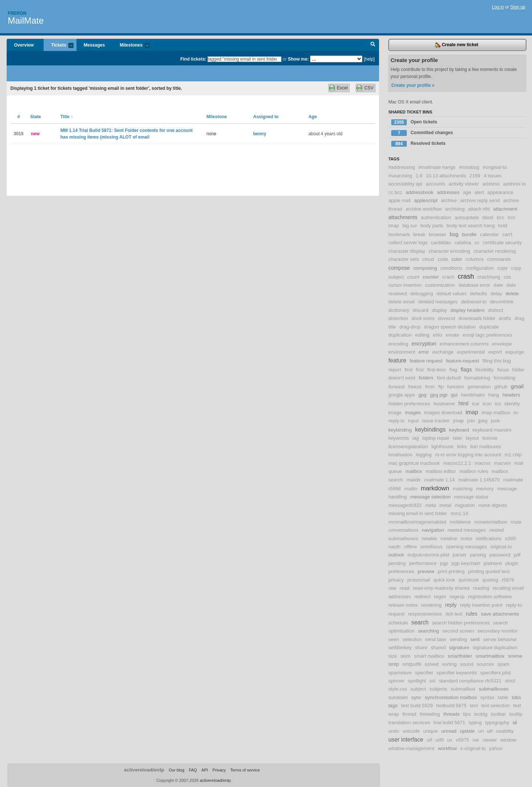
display (439, 310)
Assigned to (266, 117)
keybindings (430, 430)
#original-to (495, 167)
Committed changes (422, 133)
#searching (400, 176)
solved (432, 664)
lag (416, 438)
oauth (394, 547)
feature (397, 360)
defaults (478, 294)
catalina (463, 243)
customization (440, 285)
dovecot (447, 318)
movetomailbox (491, 522)
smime (515, 656)
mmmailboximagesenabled (417, 522)
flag (453, 370)
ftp (441, 387)
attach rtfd (479, 209)
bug (454, 234)
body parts (432, 226)
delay (497, 294)
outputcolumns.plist (428, 555)
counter (431, 277)
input (414, 421)
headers (511, 395)
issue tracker (436, 421)
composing (425, 268)
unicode (411, 731)
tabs (516, 697)
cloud (428, 259)
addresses (448, 192)
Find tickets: (193, 59)
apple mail (399, 200)
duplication (400, 335)
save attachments (500, 614)
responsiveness (425, 614)
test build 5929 (417, 706)
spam (503, 664)
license (490, 438)
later (458, 438)
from (430, 387)
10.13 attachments (446, 176)
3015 (19, 134)
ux (450, 740)
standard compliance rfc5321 (470, 681)
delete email (401, 302)
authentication (436, 217)
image (395, 413)
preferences (401, 571)
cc (477, 243)
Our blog (176, 770)
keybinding (400, 430)
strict (510, 681)
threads (451, 714)
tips (467, 714)
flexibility (484, 370)
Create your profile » (413, 85)
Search (373, 45)
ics (498, 404)
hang (494, 395)
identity (512, 404)
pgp (444, 563)
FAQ (193, 770)
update (467, 731)
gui (454, 395)
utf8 (440, 740)
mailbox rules (474, 471)
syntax (487, 697)
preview (426, 571)
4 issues (492, 176)
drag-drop (410, 327)
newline (449, 539)
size (393, 656)
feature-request (462, 361)
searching (428, 631)
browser (438, 234)
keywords (399, 438)
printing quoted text (489, 571)
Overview (24, 45)
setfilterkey (400, 648)
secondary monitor (498, 631)
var (476, 740)
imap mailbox (496, 413)
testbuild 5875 (451, 706)
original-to (501, 547)
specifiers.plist (496, 673)
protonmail (419, 580)
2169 (475, 176)
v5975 (463, 740)
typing (475, 723)
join (471, 421)
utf (429, 740)
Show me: (298, 59)
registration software (490, 597)
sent (475, 639)
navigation (433, 530)
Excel (342, 88)
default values (451, 294)
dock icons (423, 318)
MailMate (26, 21)
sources (485, 664)
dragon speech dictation (450, 327)
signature (459, 648)
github (501, 387)
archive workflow (424, 209)
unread (449, 731)
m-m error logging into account (468, 455)
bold (503, 226)
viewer (490, 740)
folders (426, 378)
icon (487, 404)
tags (393, 706)
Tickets (58, 46)
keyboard (459, 430)
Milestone (217, 117)
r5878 (508, 580)
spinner (396, 681)
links (462, 447)
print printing (451, 571)
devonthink (502, 302)
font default (449, 378)
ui (515, 722)
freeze (415, 387)
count (413, 277)
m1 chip (513, 455)
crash (466, 276)
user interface (406, 740)
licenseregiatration (408, 447)
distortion (398, 318)
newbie (429, 539)
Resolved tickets (418, 144)
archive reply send (480, 200)
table (503, 697)
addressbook (420, 192)
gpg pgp (439, 395)
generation (479, 387)
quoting (490, 580)
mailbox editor (441, 471)
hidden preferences (409, 404)
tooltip (516, 714)
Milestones (131, 46)
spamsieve (400, 673)
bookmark (399, 234)
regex (440, 597)
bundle (469, 234)
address (491, 184)
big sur (410, 226)
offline (411, 547)
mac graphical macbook (414, 463)
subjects (438, 689)
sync (416, 697)
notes (466, 539)
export (495, 352)
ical (475, 404)
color (457, 259)
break (419, 234)
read (405, 588)
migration (465, 505)
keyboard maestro (492, 430)
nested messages (466, 530)
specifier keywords (457, 673)
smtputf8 (412, 664)
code (443, 259)
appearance (500, 192)
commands (499, 259)
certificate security (502, 243)
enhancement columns (464, 344)
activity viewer (464, 184)
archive (449, 200)
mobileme (460, 522)
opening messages (466, 547)
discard (421, 310)
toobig (481, 714)
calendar (489, 234)
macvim (502, 463)
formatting (504, 378)
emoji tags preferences (487, 335)
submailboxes (494, 689)
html (463, 403)
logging (424, 455)
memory (485, 489)
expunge (515, 352)
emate (452, 335)
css (507, 277)
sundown (398, 697)
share (421, 648)
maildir (414, 480)
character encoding (449, 251)
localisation (400, 455)
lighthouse (443, 447)
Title (66, 117)
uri (481, 731)
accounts (435, 184)
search (420, 622)
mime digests (493, 505)
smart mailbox (429, 656)
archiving (455, 209)
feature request (426, 361)
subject (418, 689)
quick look (444, 580)
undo (394, 731)
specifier (424, 673)
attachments (403, 217)
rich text (454, 614)
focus (503, 370)
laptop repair (436, 438)
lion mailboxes (486, 447)
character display (407, 251)
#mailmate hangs (437, 167)
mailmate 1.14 (439, 480)
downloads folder (477, 318)
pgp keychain (466, 563)
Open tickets (414, 122)
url (490, 731)
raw (392, 588)
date (498, 285)
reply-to (514, 605)
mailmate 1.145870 (479, 480)
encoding (398, 344)
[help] (369, 59)
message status (471, 497)
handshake (473, 395)
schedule (398, 623)
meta (431, 505)
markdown (435, 488)
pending (397, 563)
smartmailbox (490, 656)
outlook (396, 555)
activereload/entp (144, 770)
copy (502, 268)
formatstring (477, 378)
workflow (447, 748)
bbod (488, 217)
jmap (459, 421)
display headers (467, 310)
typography (497, 723)
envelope (502, 344)
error (424, 352)
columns (475, 259)
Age (313, 117)
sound (467, 664)
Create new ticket (457, 45)
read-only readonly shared (441, 588)
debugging (422, 294)
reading (481, 588)
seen (394, 639)
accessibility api (405, 184)
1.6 (419, 176)
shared (438, 648)
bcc (500, 217)
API (205, 770)
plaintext (493, 563)
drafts (505, 318)
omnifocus (432, 547)
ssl (432, 681)
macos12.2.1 (457, 463)
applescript (426, 200)
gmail (517, 386)
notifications (489, 539)
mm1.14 (460, 513)
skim (405, 656)
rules (472, 614)
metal (445, 505)
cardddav (441, 243)
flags (466, 369)
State (36, 117)
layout (472, 438)
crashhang (489, 277)
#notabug (469, 167)
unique (430, 731)
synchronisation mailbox (451, 697)
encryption (424, 344)
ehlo (438, 335)
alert (479, 192)
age (467, 192)
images (413, 413)
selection (412, 639)
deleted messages (438, 302)
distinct (496, 310)
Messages (94, 45)
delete (512, 294)
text (474, 706)
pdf (517, 555)
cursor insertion (405, 285)
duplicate (489, 327)
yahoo (496, 748)
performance (423, 563)
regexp (457, 597)
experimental (471, 352)
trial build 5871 (449, 723)
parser (459, 555)
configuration (480, 268)
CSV (369, 88)
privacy (396, 580)
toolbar (498, 714)
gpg (422, 395)
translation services (409, 723)
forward (396, 387)
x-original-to (473, 748)
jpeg (483, 421)
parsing (478, 555)
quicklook (469, 580)
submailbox (463, 689)
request (396, 614)
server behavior (500, 639)
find (408, 370)
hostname (444, 404)
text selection (496, 706)
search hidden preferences (461, 623)
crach (448, 277)
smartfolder (460, 656)
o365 (510, 539)
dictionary (399, 310)
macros (483, 463)
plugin (512, 563)
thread (409, 714)
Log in (498, 7)
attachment (505, 209)
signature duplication (495, 648)
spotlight (417, 681)
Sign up (518, 7)
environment (402, 352)
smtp (394, 664)
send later (436, 639)
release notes (403, 605)
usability (505, 731)
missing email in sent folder (418, 513)
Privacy (219, 770)
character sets (404, 259)
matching (463, 489)
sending (458, 639)
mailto (411, 489)
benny (260, 134)
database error (474, 285)
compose (399, 268)
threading (430, 714)
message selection (430, 497)
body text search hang (471, 226)
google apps (402, 395)
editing (422, 335)
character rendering (495, 251)
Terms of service (245, 770)
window (508, 740)
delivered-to (474, 302)
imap (472, 412)
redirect (422, 597)
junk (495, 421)
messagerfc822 (405, 505)
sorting (450, 664)
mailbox (414, 471)
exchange (443, 352)
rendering (432, 605)
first (420, 370)
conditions (451, 268)
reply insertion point (481, 605)
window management (411, 748)
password (500, 555)
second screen (458, 631)
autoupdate (467, 217)
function (456, 387)
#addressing (402, 167)
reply (451, 605)
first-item (436, 370)
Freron (17, 13)
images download (443, 413)
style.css (398, 689)
